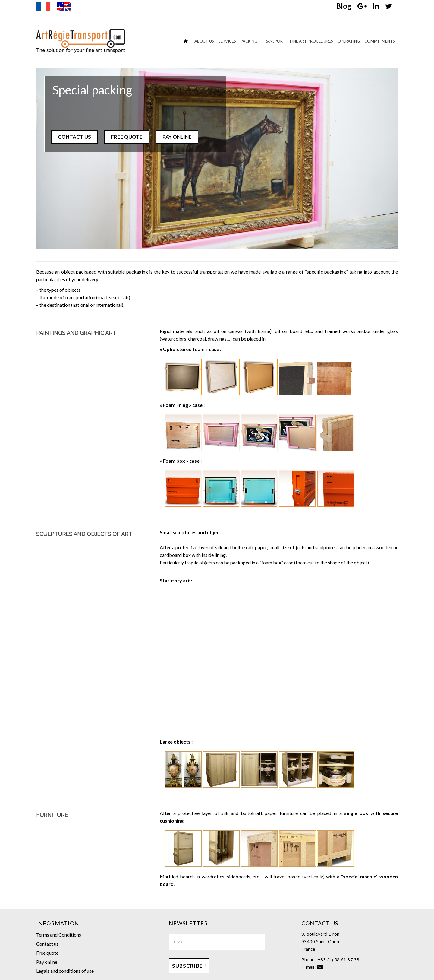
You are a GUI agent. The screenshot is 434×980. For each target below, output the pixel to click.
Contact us (47, 944)
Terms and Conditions (59, 935)
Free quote (47, 953)
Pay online (47, 962)
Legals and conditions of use (65, 971)
